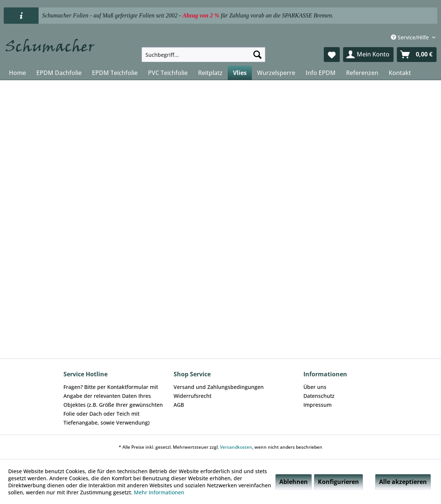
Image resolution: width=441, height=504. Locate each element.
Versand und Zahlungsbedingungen (219, 387)
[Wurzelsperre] (276, 73)
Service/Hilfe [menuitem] (411, 37)
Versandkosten (236, 447)
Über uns (315, 387)
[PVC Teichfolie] (168, 73)
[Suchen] (257, 55)
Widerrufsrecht (192, 396)
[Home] (17, 73)
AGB (179, 405)
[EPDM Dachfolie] (59, 73)
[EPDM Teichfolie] (115, 73)
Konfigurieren (338, 482)
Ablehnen (294, 482)
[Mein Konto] (368, 55)
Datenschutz (319, 396)
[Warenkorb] (417, 55)
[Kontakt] (400, 73)
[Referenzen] (362, 73)
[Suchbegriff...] (203, 55)
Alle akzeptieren (403, 482)
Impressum (317, 405)
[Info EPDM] (321, 73)
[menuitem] (203, 55)
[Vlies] (240, 73)
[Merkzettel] (332, 55)
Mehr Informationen (159, 492)
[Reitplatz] (210, 73)
